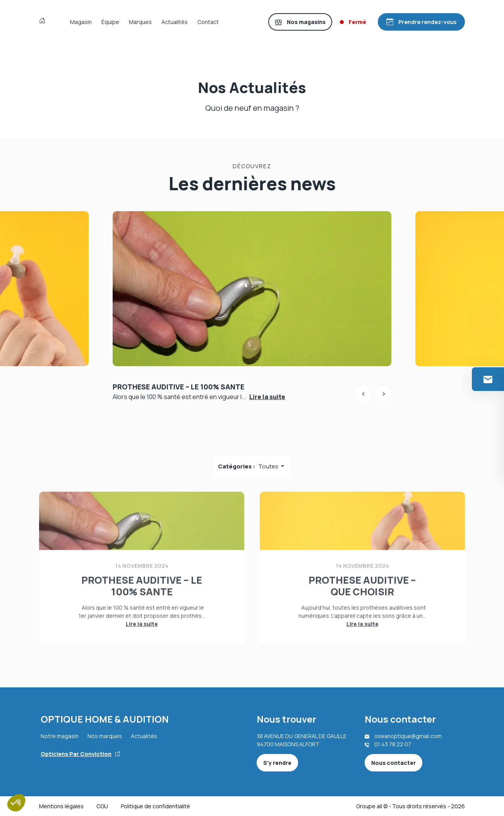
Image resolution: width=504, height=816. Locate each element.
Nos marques (105, 736)
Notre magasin (60, 736)
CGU (102, 806)
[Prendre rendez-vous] (421, 22)
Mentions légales (61, 806)
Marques (140, 22)
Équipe (110, 22)
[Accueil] (44, 22)
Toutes (269, 466)
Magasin (81, 22)
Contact (208, 22)
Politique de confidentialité (155, 806)
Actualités (175, 22)
